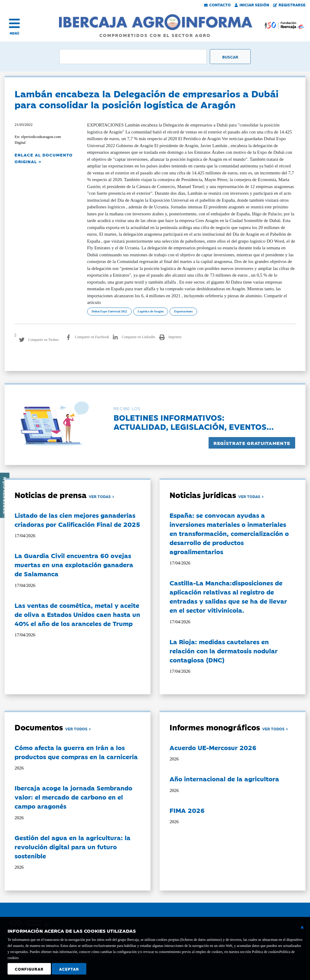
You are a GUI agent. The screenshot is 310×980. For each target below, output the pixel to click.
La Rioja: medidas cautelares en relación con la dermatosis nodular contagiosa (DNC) (224, 651)
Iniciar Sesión (252, 5)
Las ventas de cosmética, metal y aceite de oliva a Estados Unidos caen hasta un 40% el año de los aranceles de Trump (77, 614)
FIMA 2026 (187, 810)
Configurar (29, 969)
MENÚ (15, 33)
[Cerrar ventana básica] (302, 928)
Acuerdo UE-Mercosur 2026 (213, 747)
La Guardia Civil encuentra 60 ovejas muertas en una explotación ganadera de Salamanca (74, 564)
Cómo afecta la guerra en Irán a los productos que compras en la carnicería (76, 752)
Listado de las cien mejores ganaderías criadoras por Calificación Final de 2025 (77, 520)
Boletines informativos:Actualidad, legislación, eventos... (194, 422)
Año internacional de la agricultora (224, 779)
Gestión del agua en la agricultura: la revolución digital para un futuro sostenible (73, 847)
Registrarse (289, 5)
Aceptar (69, 969)
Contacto (217, 5)
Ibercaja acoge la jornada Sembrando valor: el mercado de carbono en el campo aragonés (73, 797)
